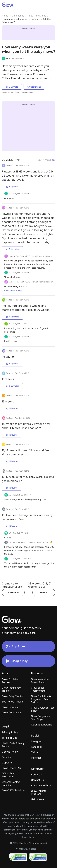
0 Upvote (12, 87)
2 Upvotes (12, 249)
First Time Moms (37, 16)
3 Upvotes (12, 186)
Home (5, 16)
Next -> (44, 592)
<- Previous (13, 592)
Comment (34, 87)
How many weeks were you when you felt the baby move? (26, 21)
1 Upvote (12, 408)
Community (18, 16)
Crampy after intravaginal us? (12, 585)
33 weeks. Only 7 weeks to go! (39, 585)
